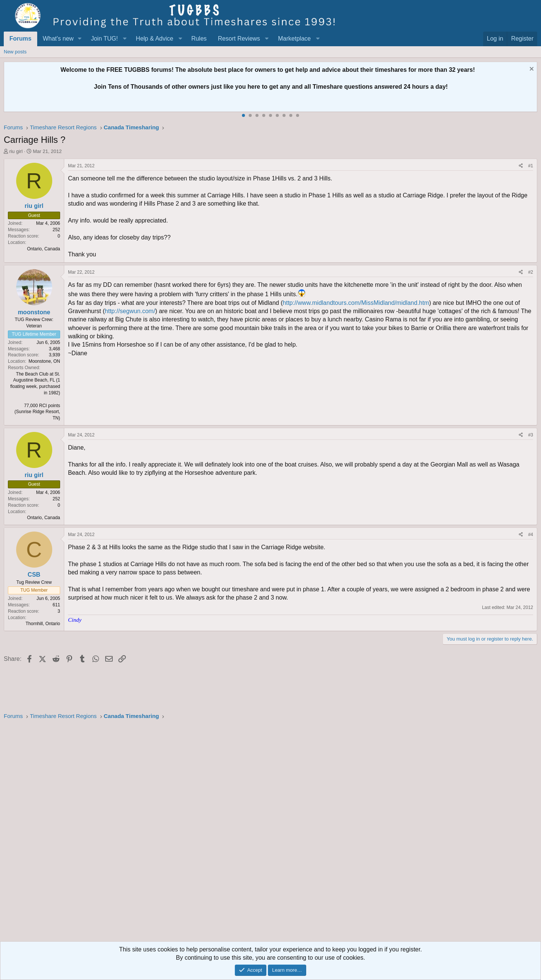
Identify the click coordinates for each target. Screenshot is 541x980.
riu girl (16, 151)
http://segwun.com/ (130, 311)
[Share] (521, 166)
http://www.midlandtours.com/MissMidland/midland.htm (356, 303)
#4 (531, 535)
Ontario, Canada (44, 249)
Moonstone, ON (44, 361)
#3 (531, 435)
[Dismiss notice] (531, 70)
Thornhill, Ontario (43, 624)
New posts (15, 52)
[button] (80, 39)
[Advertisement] (229, 833)
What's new (58, 39)
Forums (20, 39)
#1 (531, 166)
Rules (199, 39)
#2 (531, 272)
